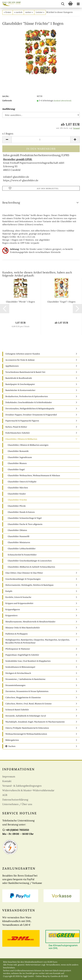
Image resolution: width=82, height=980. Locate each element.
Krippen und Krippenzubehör (19, 603)
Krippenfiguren (13, 609)
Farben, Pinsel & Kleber (16, 427)
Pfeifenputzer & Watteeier (18, 649)
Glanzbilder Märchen (18, 488)
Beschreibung (11, 203)
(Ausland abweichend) (62, 101)
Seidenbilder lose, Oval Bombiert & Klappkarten (28, 661)
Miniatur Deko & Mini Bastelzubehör (23, 628)
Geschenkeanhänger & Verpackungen (23, 579)
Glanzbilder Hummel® (19, 536)
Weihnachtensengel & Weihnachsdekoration (26, 734)
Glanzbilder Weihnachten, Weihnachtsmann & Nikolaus (34, 475)
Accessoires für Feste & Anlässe (20, 360)
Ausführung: (9, 109)
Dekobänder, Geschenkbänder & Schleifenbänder (29, 402)
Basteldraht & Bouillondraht (19, 378)
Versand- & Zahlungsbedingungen (22, 786)
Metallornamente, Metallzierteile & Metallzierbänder (30, 622)
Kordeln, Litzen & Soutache (18, 597)
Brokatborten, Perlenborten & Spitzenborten (27, 396)
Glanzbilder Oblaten (17, 530)
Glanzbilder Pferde (17, 506)
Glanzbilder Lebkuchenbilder (22, 549)
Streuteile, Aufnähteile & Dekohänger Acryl (26, 716)
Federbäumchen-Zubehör (18, 433)
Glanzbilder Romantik (18, 451)
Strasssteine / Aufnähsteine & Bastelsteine (25, 679)
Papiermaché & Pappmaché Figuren (22, 421)
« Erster (8, 12)
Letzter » (40, 12)
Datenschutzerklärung (15, 800)
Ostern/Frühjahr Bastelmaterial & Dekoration (27, 728)
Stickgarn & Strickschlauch (18, 673)
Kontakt (7, 781)
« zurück (18, 12)
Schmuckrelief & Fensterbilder (22, 555)
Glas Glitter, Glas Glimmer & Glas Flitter (24, 573)
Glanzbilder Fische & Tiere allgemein (25, 524)
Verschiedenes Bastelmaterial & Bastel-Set (25, 372)
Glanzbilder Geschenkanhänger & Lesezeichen (30, 561)
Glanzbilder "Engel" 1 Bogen (61, 302)
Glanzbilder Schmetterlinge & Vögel (25, 518)
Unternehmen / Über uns (17, 804)
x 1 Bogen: (8, 134)
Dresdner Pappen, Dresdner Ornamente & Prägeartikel (31, 415)
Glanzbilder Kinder (17, 494)
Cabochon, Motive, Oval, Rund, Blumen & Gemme (29, 704)
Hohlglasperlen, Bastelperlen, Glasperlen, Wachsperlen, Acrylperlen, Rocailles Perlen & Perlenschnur (38, 641)
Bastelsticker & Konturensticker (20, 390)
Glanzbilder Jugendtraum (20, 457)
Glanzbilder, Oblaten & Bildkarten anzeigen (28, 445)
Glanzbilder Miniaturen (19, 542)
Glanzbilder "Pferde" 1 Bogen (20, 302)
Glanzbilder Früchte (17, 500)
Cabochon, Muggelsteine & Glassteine (23, 697)
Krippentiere (11, 615)
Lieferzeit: (7, 101)
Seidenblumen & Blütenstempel (20, 667)
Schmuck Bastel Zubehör (17, 710)
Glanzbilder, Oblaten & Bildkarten (21, 439)
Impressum (9, 776)
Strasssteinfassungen (15, 685)
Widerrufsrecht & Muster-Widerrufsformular (28, 790)
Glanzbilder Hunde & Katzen (21, 512)
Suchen (10, 746)
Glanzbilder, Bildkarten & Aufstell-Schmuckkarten (31, 567)
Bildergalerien (12, 740)
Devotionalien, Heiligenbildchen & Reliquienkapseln (30, 409)
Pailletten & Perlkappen (16, 634)
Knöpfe (9, 591)
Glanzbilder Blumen (17, 463)
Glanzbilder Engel (16, 469)
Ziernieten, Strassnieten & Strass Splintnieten (27, 691)
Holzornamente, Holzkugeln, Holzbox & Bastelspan (29, 585)
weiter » (29, 12)
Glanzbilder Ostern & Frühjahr (22, 482)
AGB (5, 795)
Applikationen (12, 366)
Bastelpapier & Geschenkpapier (20, 384)
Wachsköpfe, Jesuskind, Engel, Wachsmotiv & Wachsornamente (35, 722)
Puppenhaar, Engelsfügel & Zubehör (22, 655)
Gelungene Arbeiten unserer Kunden (23, 354)
